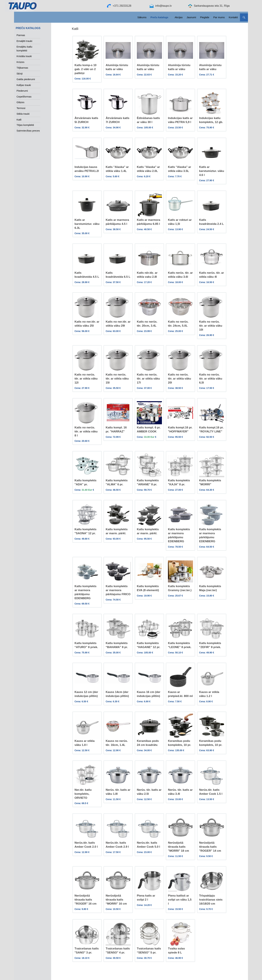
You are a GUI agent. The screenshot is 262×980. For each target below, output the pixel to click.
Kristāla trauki (24, 56)
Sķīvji (20, 74)
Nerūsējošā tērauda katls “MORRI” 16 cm (116, 900)
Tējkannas (22, 68)
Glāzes (20, 102)
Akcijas (179, 17)
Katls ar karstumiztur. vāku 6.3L (87, 224)
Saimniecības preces (28, 131)
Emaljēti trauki (24, 41)
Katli (19, 120)
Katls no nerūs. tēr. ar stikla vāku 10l (211, 326)
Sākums (142, 17)
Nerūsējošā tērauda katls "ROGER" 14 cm (210, 847)
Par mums (219, 17)
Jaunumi (191, 17)
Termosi (21, 108)
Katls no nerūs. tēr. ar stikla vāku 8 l (86, 432)
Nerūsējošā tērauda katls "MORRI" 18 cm (178, 847)
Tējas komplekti (25, 125)
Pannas (21, 35)
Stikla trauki (23, 114)
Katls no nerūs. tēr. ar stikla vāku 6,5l (211, 379)
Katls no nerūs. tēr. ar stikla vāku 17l (148, 379)
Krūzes (20, 62)
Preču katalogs (159, 17)
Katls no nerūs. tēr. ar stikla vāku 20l (179, 379)
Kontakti (233, 17)
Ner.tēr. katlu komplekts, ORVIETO (83, 794)
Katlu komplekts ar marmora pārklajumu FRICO (118, 590)
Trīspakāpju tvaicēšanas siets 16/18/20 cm (211, 900)
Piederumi (22, 91)
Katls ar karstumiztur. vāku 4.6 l (212, 171)
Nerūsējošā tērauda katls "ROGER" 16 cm (85, 900)
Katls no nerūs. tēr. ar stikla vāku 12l (86, 379)
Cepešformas (24, 97)
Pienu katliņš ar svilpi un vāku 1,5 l (180, 900)
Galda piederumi (26, 79)
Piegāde (205, 17)
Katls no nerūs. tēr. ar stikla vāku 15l (117, 379)
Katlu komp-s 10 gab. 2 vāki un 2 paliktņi (85, 69)
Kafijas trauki (24, 85)
